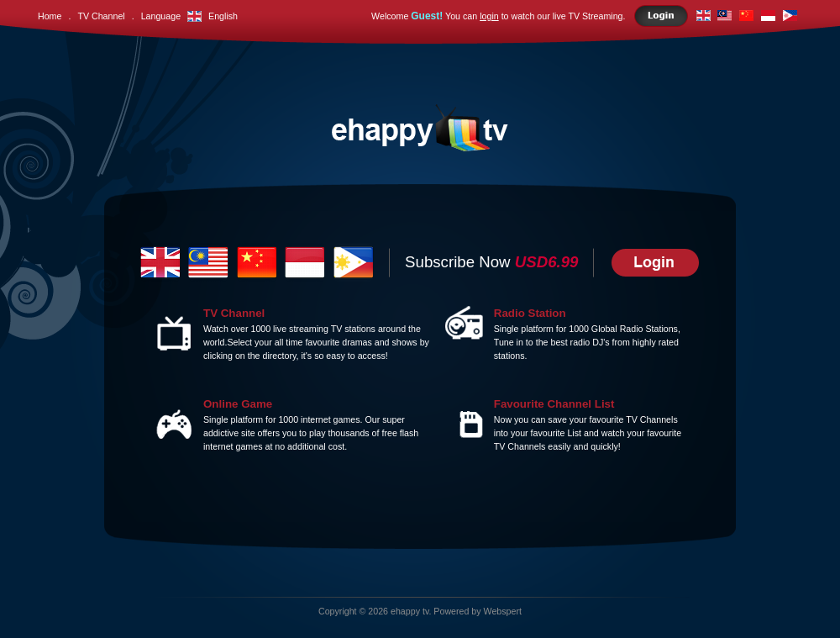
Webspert (503, 611)
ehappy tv (409, 611)
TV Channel (101, 16)
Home (50, 16)
